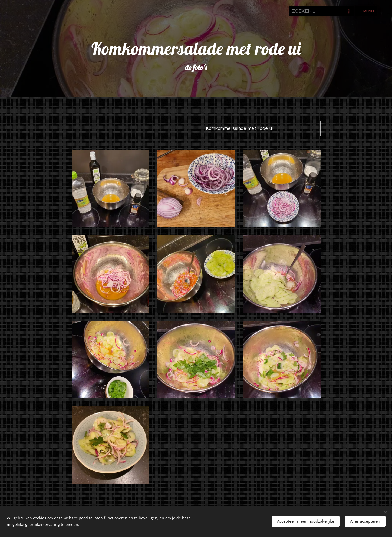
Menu (366, 11)
